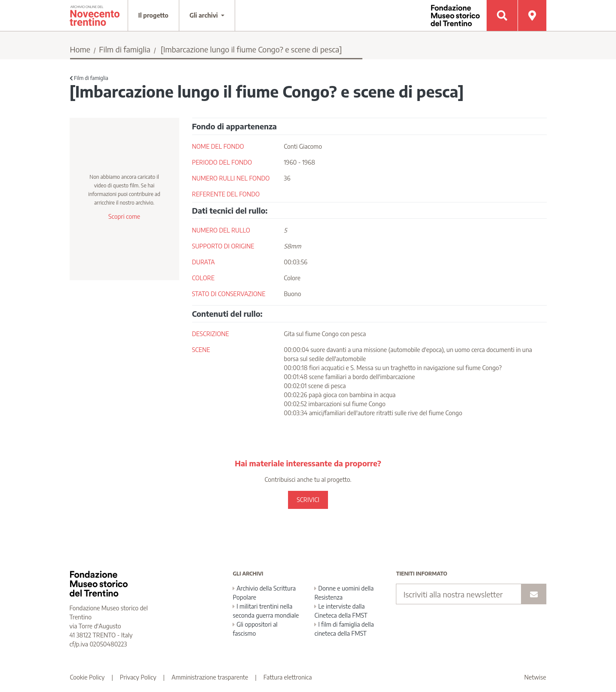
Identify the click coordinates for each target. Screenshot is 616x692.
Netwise (535, 677)
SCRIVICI (308, 500)
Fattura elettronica (288, 677)
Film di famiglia (125, 49)
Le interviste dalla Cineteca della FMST (341, 611)
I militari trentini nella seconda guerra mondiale (266, 611)
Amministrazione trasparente (210, 677)
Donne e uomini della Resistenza (344, 593)
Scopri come (124, 216)
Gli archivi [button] (205, 15)
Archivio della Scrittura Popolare (264, 593)
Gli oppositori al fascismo (255, 629)
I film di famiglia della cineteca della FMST (344, 629)
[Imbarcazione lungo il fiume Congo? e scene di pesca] (251, 49)
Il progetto (153, 15)
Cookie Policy (87, 677)
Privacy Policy (138, 677)
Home (80, 49)
